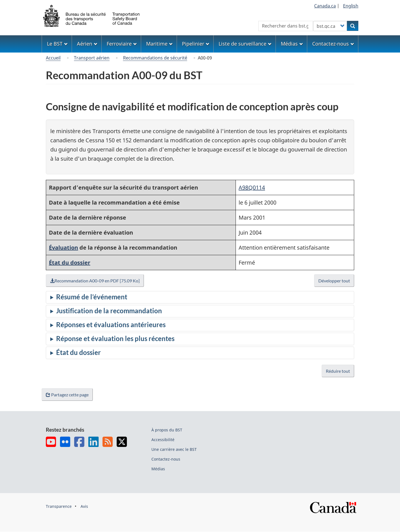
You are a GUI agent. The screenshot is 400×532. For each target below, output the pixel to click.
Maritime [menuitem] (159, 44)
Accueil (53, 58)
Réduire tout (338, 371)
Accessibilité (163, 440)
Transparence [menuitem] (59, 506)
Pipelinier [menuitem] (196, 44)
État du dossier (70, 263)
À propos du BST (167, 430)
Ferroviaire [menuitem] (122, 44)
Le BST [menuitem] (57, 44)
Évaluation (63, 248)
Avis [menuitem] (84, 506)
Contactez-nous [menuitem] (333, 44)
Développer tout (334, 281)
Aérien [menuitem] (87, 44)
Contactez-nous (166, 459)
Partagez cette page (68, 395)
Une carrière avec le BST (174, 449)
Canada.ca (325, 6)
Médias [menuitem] (292, 44)
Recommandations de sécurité (155, 58)
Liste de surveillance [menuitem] (245, 44)
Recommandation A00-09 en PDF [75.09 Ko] (96, 281)
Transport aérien (92, 58)
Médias (158, 469)
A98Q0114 (252, 187)
